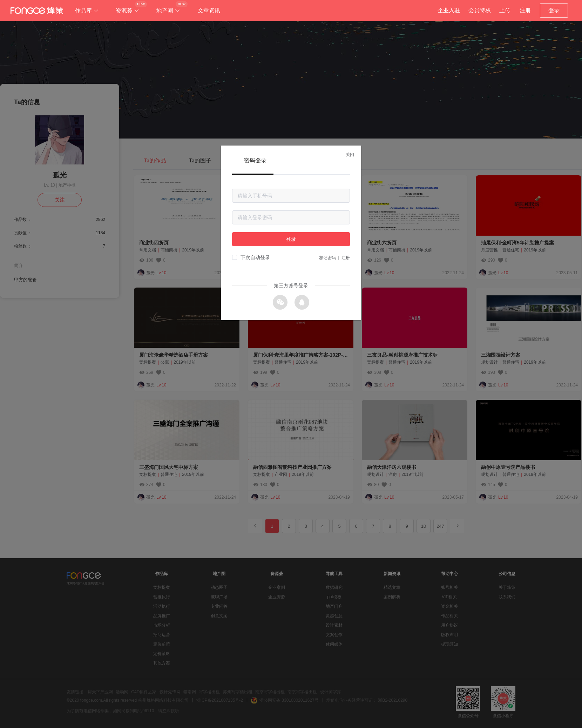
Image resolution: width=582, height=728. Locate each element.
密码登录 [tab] (255, 160)
